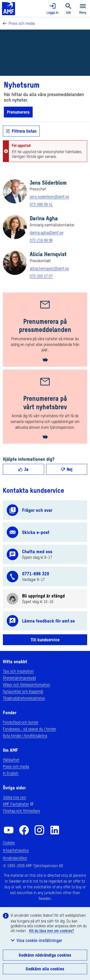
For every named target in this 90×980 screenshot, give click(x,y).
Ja (23, 469)
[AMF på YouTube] (9, 830)
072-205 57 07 (41, 276)
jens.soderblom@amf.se (49, 197)
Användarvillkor (15, 858)
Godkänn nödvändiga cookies (45, 955)
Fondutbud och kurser (21, 722)
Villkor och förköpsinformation (27, 685)
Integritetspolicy (16, 850)
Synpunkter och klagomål (23, 691)
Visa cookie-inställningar (36, 940)
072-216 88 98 (41, 240)
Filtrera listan (21, 131)
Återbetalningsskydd (19, 678)
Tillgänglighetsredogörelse (24, 698)
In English (11, 773)
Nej (67, 469)
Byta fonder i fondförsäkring (25, 736)
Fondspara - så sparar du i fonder (30, 729)
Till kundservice (45, 640)
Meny (83, 9)
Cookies (9, 843)
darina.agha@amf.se (47, 233)
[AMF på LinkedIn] (55, 830)
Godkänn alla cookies (45, 969)
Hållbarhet (11, 760)
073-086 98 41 (41, 204)
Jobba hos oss (14, 797)
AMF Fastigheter (16, 804)
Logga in (52, 9)
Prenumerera (18, 112)
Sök (68, 9)
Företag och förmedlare (21, 811)
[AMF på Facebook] (24, 830)
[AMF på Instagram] (39, 830)
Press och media (19, 23)
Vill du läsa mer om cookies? (51, 931)
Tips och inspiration (18, 671)
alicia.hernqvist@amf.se (49, 268)
